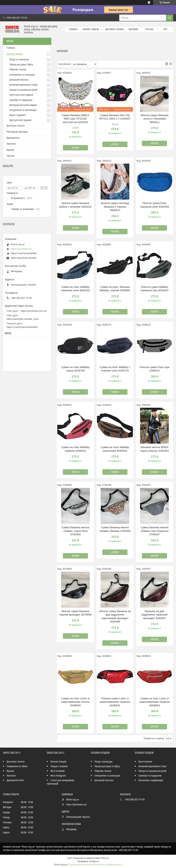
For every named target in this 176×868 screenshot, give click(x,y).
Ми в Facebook (58, 771)
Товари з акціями (59, 766)
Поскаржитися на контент (81, 865)
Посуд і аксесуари (103, 762)
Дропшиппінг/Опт (15, 780)
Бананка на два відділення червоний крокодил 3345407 (154, 615)
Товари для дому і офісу (21, 65)
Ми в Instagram (58, 776)
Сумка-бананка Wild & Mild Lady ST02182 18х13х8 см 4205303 (75, 119)
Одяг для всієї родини (20, 120)
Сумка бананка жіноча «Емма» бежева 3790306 (115, 529)
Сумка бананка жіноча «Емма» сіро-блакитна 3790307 (154, 531)
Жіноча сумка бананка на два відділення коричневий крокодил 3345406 (115, 616)
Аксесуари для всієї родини (23, 105)
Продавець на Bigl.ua (88, 861)
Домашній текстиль (19, 80)
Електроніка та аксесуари (22, 75)
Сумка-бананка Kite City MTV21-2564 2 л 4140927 (115, 117)
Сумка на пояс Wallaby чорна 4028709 (75, 369)
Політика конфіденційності (109, 865)
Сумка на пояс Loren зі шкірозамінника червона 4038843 (155, 702)
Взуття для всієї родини (21, 95)
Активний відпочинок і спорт (23, 85)
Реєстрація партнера (17, 132)
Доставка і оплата (114, 29)
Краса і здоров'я (18, 115)
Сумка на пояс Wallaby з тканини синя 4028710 (115, 369)
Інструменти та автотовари (23, 110)
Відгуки (10, 150)
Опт (165, 29)
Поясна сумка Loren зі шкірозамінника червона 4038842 (115, 702)
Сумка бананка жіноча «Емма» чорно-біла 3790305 (75, 531)
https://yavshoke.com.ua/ (34, 311)
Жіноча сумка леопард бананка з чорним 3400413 (115, 207)
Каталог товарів (91, 29)
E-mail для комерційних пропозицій (61, 782)
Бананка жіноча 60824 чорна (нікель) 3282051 (155, 449)
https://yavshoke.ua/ (21, 249)
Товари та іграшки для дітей (23, 90)
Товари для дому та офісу (107, 766)
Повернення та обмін (17, 766)
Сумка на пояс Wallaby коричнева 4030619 (115, 449)
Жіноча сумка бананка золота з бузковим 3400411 (155, 119)
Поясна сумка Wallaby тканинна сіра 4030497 (154, 289)
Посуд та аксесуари (19, 60)
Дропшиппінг (13, 138)
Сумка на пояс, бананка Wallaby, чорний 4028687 (115, 289)
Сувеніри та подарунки (21, 100)
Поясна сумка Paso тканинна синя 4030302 (155, 205)
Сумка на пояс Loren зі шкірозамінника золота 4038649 (75, 702)
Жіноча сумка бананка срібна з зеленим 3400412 (75, 205)
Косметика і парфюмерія (151, 780)
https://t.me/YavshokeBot (24, 253)
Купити (75, 148)
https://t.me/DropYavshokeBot (22, 327)
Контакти (133, 29)
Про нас (149, 29)
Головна (73, 29)
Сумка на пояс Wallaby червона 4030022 (75, 449)
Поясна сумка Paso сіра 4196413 (154, 369)
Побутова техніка (18, 70)
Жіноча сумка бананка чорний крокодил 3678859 (75, 613)
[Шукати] (170, 18)
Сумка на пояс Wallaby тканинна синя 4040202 (75, 289)
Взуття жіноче (145, 762)
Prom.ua (105, 858)
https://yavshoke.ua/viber (24, 258)
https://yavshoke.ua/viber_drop (23, 319)
